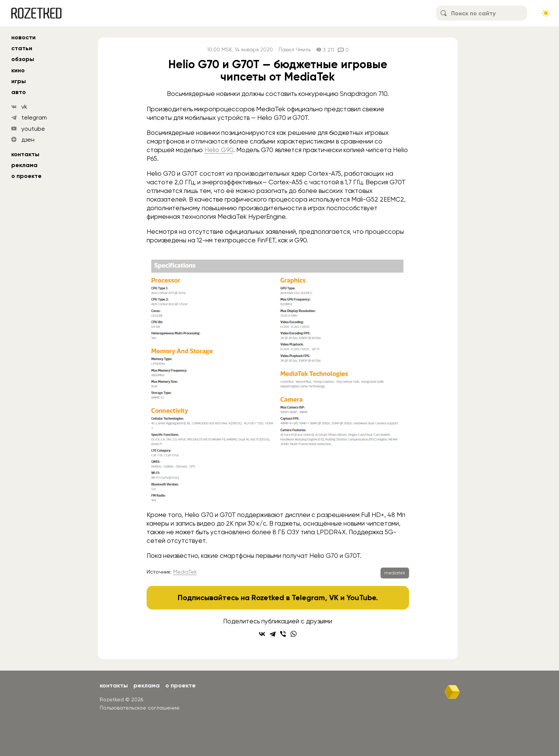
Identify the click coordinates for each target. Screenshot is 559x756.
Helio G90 (219, 150)
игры (19, 81)
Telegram (308, 598)
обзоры (23, 59)
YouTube (361, 598)
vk (24, 107)
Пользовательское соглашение (140, 708)
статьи (22, 48)
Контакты (25, 154)
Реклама (24, 165)
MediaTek (185, 572)
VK (334, 598)
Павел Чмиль (295, 50)
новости (23, 37)
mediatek (395, 573)
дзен (28, 140)
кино (18, 70)
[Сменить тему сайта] (546, 13)
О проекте (26, 176)
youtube (33, 129)
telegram (34, 117)
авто (19, 92)
